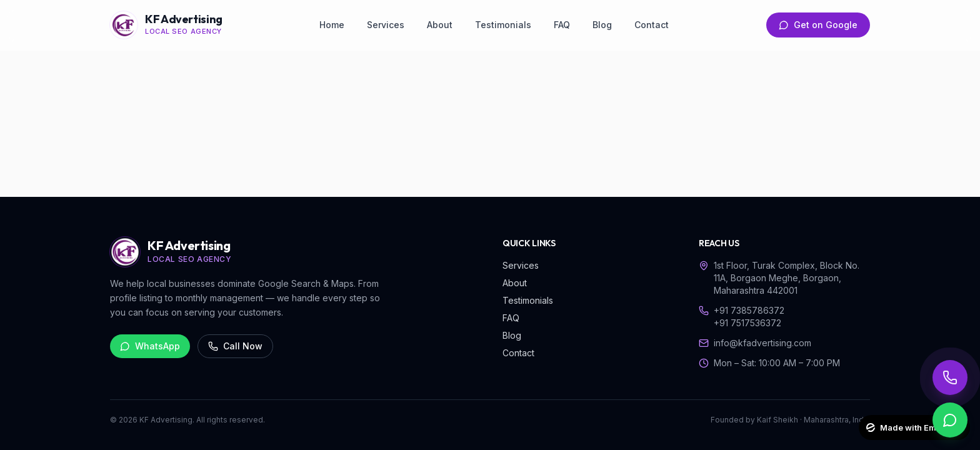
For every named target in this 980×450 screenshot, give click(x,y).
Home (332, 25)
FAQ (562, 25)
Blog (602, 25)
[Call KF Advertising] (950, 377)
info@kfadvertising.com (762, 343)
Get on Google (818, 25)
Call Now (235, 346)
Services (386, 25)
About (440, 25)
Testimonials (503, 25)
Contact (652, 25)
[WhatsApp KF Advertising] (950, 420)
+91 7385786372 (749, 310)
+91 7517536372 (747, 323)
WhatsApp (150, 346)
